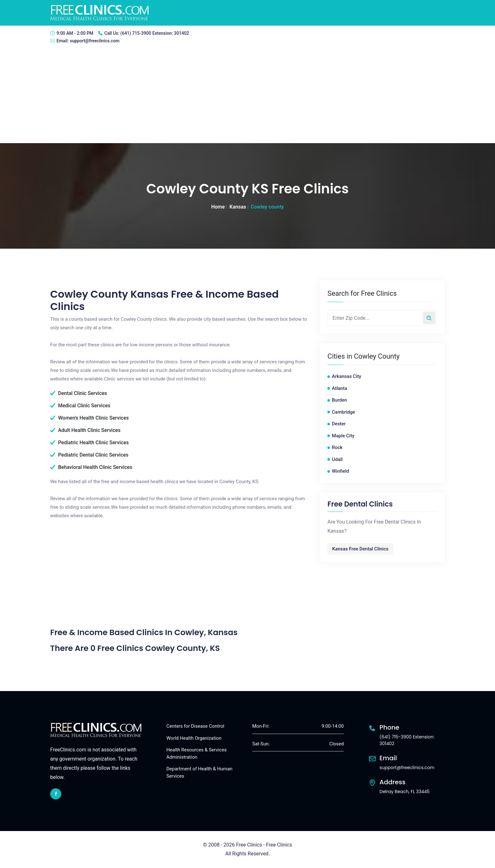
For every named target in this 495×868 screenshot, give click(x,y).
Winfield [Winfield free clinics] (340, 471)
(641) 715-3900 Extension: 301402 (155, 33)
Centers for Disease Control (195, 726)
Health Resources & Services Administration (197, 753)
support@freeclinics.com (95, 41)
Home (218, 207)
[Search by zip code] (429, 318)
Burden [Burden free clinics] (339, 400)
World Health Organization (194, 738)
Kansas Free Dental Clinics (360, 549)
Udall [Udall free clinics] (337, 459)
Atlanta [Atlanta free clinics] (339, 388)
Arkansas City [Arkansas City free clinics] (346, 376)
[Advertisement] (247, 96)
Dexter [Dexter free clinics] (339, 424)
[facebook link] (56, 794)
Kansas (238, 207)
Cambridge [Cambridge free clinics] (343, 412)
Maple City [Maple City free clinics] (343, 436)
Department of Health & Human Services (199, 772)
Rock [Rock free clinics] (337, 447)
